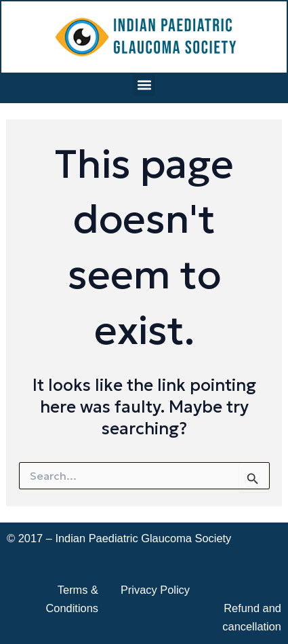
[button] (144, 85)
